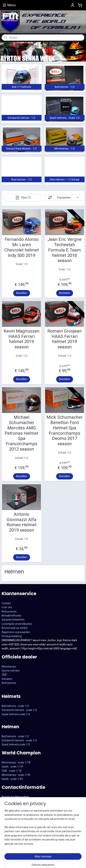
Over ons (7, 607)
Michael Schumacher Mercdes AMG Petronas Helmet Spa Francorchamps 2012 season (21, 433)
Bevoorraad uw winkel (15, 628)
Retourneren (9, 612)
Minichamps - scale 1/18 (16, 762)
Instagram (8, 846)
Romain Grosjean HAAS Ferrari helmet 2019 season (65, 339)
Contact (6, 603)
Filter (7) (23, 198)
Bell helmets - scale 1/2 (15, 706)
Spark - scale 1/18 (12, 767)
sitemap (75, 861)
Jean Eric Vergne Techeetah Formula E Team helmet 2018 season (64, 250)
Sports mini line (11, 671)
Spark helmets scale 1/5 (16, 714)
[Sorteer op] (63, 198)
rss (82, 861)
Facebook (7, 842)
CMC (4, 675)
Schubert (7, 679)
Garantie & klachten (13, 620)
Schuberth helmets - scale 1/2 (19, 710)
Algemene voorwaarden (16, 632)
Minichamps (9, 667)
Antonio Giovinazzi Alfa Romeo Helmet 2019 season (22, 522)
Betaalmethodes (11, 616)
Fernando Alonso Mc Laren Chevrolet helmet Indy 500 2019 (22, 247)
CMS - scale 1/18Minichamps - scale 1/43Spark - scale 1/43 (16, 775)
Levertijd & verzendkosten (17, 624)
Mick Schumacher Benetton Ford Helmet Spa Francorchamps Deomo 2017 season (65, 431)
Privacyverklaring (12, 636)
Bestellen (22, 293)
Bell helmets (9, 683)
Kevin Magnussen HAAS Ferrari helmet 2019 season (22, 339)
